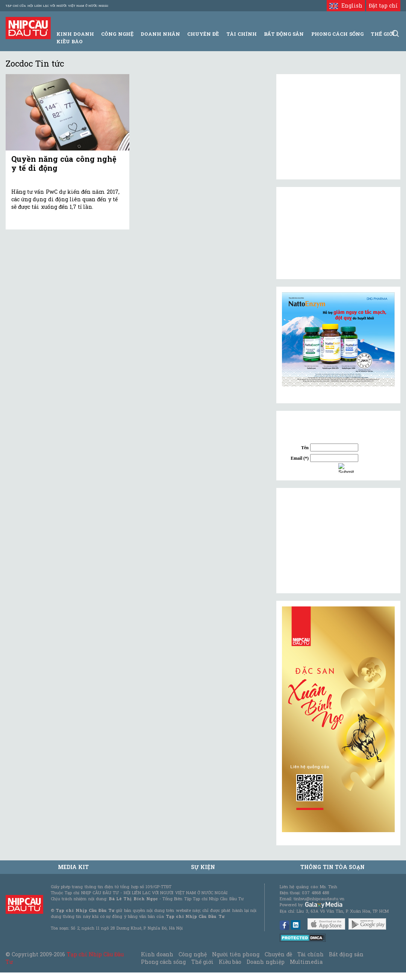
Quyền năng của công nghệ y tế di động (64, 163)
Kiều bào (70, 41)
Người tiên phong (236, 954)
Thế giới (383, 34)
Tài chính (311, 954)
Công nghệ (192, 954)
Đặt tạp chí (383, 5)
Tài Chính (242, 34)
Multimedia (306, 962)
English (346, 5)
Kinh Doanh (75, 34)
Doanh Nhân (160, 34)
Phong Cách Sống (337, 34)
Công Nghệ (117, 34)
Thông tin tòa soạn (333, 867)
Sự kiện (203, 867)
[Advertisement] (338, 541)
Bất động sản (284, 34)
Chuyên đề (203, 34)
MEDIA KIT (73, 867)
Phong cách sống (163, 962)
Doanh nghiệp (265, 962)
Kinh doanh (157, 954)
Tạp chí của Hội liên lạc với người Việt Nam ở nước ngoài (57, 6)
